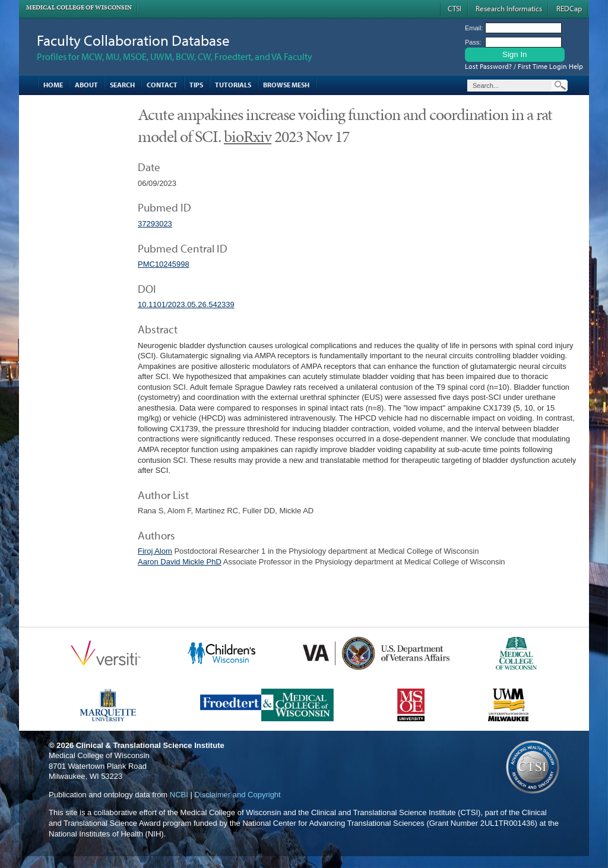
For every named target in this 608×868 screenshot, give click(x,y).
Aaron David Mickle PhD (180, 562)
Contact (162, 85)
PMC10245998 (164, 264)
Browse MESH (286, 85)
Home (53, 85)
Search (122, 85)
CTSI (455, 8)
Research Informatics (509, 8)
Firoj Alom (155, 551)
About (86, 85)
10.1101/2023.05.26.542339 (186, 304)
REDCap (569, 8)
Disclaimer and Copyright (237, 795)
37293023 (155, 224)
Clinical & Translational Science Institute (150, 745)
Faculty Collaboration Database (133, 40)
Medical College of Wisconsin (79, 7)
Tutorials (233, 85)
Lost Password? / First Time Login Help (524, 66)
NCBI (179, 795)
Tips (196, 85)
